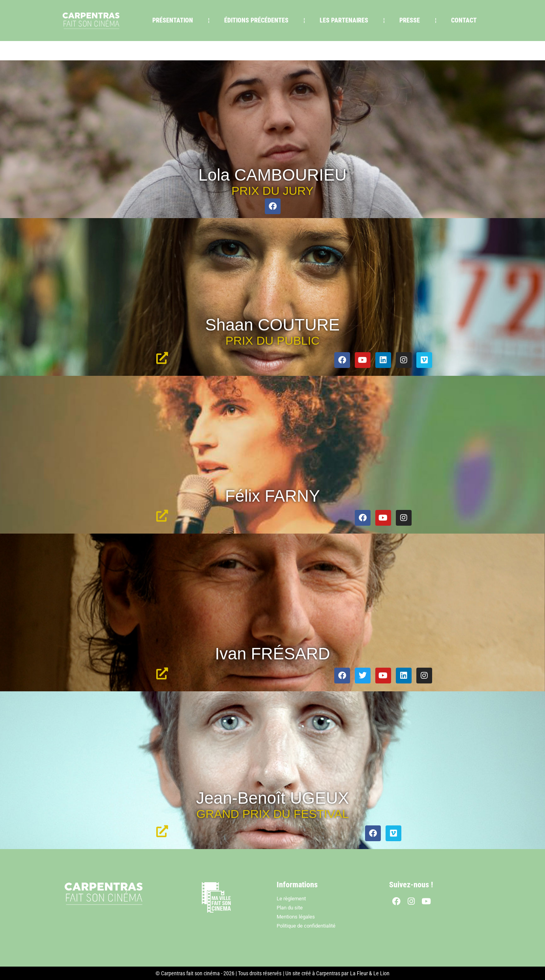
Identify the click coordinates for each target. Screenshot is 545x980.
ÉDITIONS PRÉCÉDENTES (256, 20)
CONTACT (464, 20)
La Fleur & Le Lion (370, 973)
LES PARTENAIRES (344, 20)
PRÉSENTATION (173, 20)
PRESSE (410, 20)
